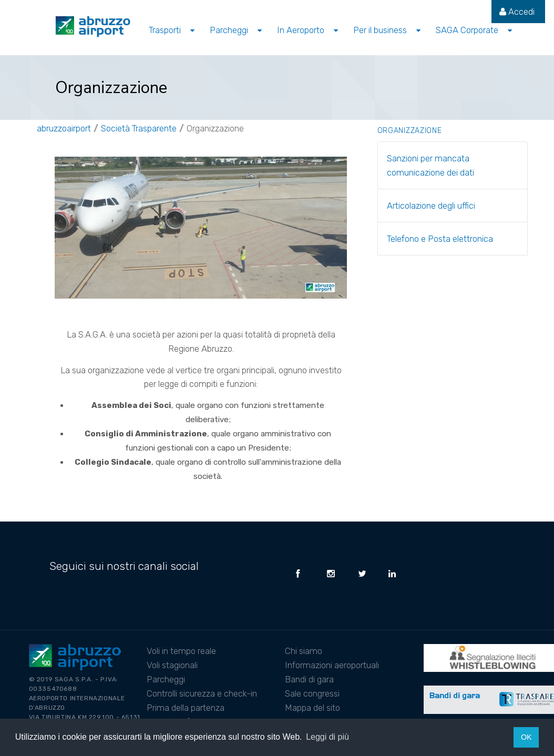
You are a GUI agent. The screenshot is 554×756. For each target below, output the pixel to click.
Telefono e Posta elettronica (440, 239)
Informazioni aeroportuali (332, 665)
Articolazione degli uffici (431, 206)
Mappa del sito (312, 708)
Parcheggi (166, 679)
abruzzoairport (64, 128)
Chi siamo (304, 651)
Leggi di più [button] (327, 737)
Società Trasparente (139, 128)
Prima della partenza (186, 708)
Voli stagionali (172, 665)
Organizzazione (215, 128)
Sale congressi (312, 693)
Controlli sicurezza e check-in (202, 693)
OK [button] (526, 737)
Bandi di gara (309, 679)
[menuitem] (517, 12)
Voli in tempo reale (181, 651)
